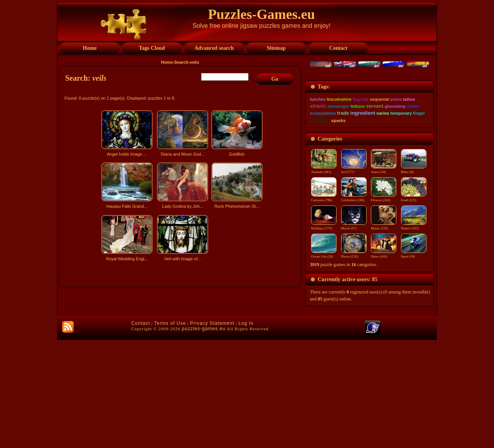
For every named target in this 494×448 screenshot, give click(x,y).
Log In (246, 431)
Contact (140, 431)
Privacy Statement (212, 431)
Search (181, 62)
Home (167, 62)
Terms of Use (170, 431)
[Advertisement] (181, 331)
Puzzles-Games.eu (261, 14)
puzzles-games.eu (204, 437)
